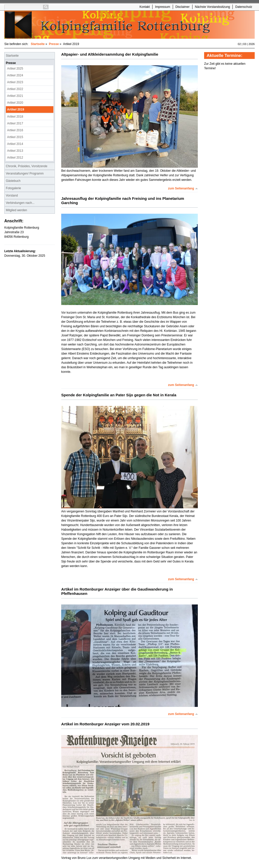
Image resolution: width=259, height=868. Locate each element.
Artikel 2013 (15, 151)
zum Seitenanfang (181, 188)
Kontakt (145, 7)
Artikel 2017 (15, 123)
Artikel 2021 (15, 96)
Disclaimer (183, 7)
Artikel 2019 (16, 110)
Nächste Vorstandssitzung (213, 7)
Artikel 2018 (15, 117)
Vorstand (12, 196)
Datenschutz (244, 7)
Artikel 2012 (15, 158)
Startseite (38, 44)
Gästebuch (13, 181)
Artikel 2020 (15, 103)
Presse (54, 44)
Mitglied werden (16, 210)
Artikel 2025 (15, 69)
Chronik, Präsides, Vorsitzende (27, 166)
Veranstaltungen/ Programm (25, 173)
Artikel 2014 (15, 144)
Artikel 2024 (15, 75)
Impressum (163, 7)
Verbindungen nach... (20, 203)
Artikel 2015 (15, 137)
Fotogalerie (13, 188)
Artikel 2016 (15, 130)
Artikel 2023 (15, 82)
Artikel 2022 (15, 89)
